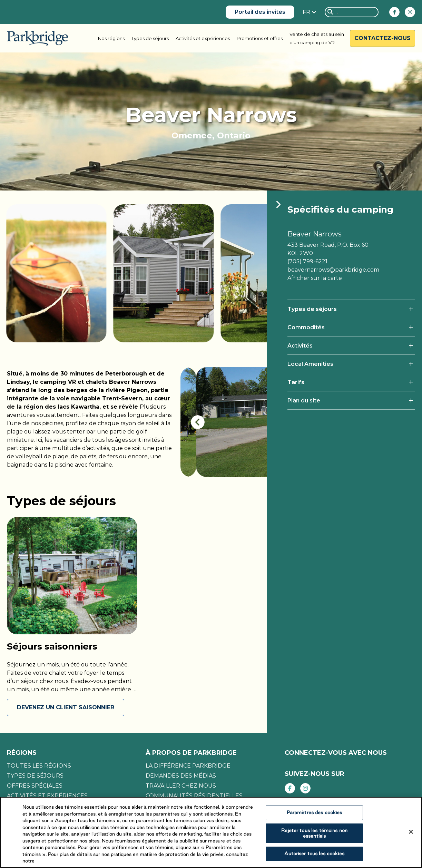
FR (307, 12)
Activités (300, 346)
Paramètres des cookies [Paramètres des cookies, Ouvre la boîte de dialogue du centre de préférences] (315, 812)
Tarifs (296, 382)
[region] (211, 832)
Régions (22, 753)
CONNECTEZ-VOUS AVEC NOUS (336, 753)
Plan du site (304, 401)
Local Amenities (310, 364)
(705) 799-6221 (307, 261)
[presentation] (198, 422)
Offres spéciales (35, 786)
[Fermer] (411, 832)
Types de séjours (150, 38)
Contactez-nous (382, 38)
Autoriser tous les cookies (314, 854)
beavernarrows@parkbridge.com (333, 270)
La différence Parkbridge (188, 766)
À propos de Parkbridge (191, 753)
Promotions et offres (260, 38)
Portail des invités (260, 12)
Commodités (306, 327)
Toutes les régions (39, 766)
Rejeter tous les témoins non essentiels (314, 833)
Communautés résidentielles (194, 796)
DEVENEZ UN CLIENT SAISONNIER (66, 707)
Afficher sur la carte (315, 278)
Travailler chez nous (181, 786)
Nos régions (111, 38)
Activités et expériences (203, 38)
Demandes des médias (181, 776)
